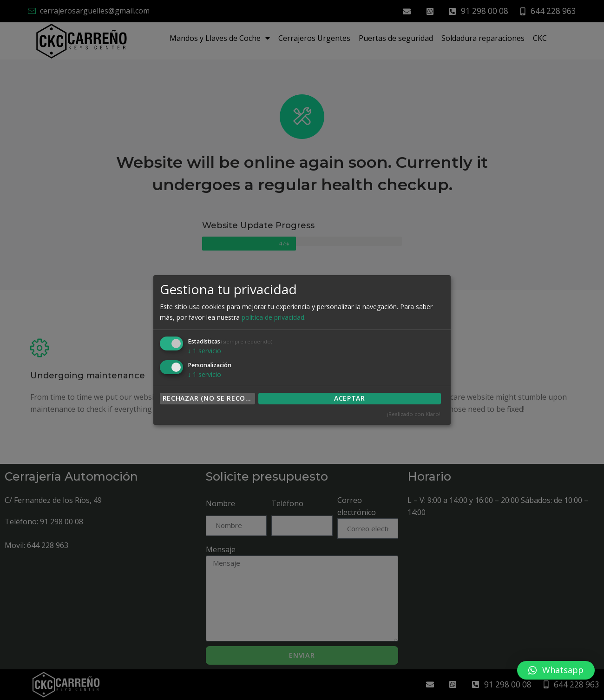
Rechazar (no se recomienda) (209, 398)
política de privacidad (273, 317)
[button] (556, 670)
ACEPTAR (350, 398)
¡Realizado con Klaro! (414, 414)
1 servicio (204, 351)
